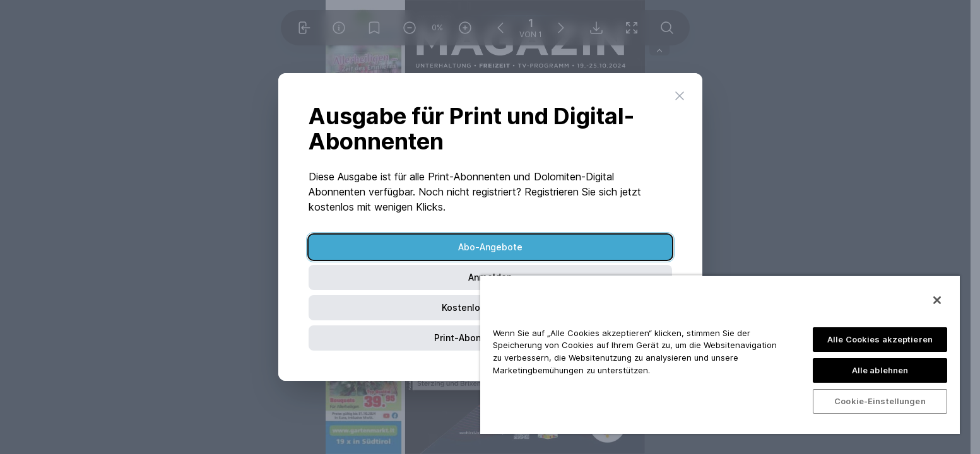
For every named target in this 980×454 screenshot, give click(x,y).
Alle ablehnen (880, 370)
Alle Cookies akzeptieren (880, 339)
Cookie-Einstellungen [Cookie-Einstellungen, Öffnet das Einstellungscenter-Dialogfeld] (880, 401)
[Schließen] (937, 300)
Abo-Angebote (490, 247)
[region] (720, 354)
